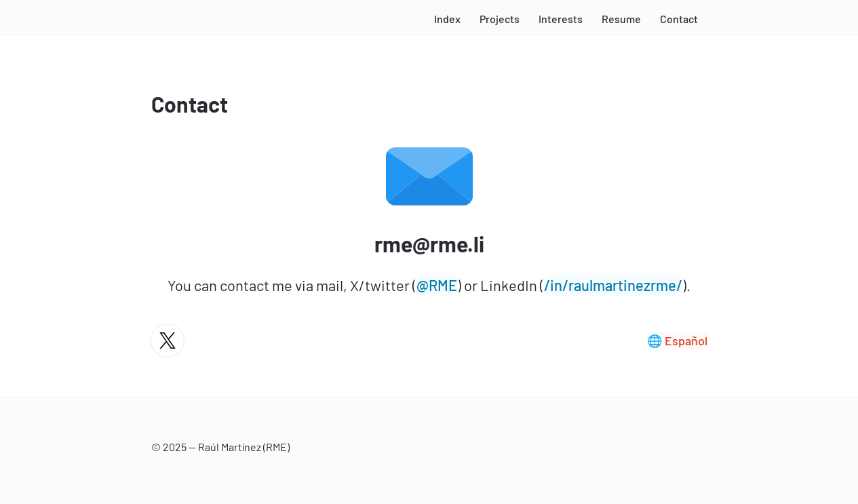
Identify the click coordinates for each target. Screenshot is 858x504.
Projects (500, 19)
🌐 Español (677, 341)
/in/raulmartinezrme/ (613, 285)
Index (447, 19)
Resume (621, 19)
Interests (561, 19)
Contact (679, 19)
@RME (437, 285)
